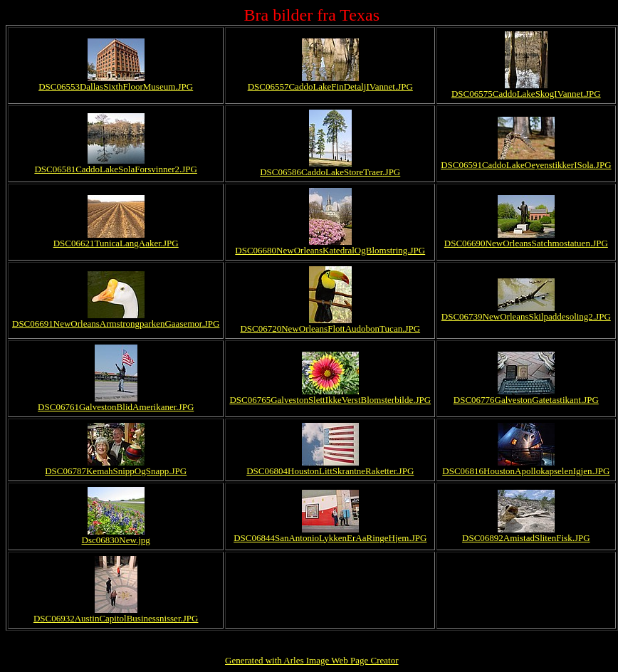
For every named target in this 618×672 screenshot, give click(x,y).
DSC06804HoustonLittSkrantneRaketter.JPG (330, 471)
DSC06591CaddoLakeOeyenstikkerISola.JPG (526, 165)
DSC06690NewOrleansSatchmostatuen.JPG (526, 243)
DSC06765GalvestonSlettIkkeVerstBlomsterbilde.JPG (330, 400)
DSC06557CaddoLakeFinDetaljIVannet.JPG (330, 86)
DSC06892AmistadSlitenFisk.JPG (526, 538)
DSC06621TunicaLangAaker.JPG (116, 243)
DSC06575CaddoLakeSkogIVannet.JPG (526, 94)
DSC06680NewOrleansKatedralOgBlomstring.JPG (330, 250)
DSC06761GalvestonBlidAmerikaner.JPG (116, 407)
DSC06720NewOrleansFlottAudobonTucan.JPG (330, 329)
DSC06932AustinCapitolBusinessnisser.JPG (116, 618)
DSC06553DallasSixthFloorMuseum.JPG (116, 86)
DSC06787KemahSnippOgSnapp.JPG (116, 471)
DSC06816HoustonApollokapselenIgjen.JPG (526, 471)
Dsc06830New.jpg (116, 540)
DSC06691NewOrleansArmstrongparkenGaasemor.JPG (116, 324)
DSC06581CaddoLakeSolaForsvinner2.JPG (116, 169)
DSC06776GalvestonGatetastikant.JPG (526, 400)
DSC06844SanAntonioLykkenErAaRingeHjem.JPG (330, 538)
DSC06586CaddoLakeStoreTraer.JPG (330, 172)
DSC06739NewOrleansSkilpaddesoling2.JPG (526, 316)
